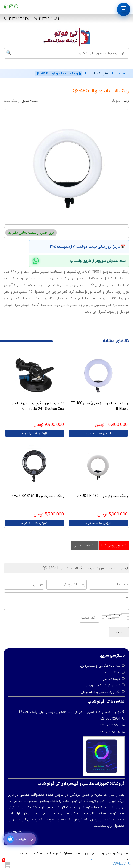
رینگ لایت (99, 73)
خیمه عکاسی (111, 679)
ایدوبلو (116, 101)
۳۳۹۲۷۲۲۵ (19, 18)
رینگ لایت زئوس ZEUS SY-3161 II (38, 496)
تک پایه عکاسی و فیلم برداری (100, 692)
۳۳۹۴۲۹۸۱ (49, 18)
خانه (121, 73)
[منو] (124, 9)
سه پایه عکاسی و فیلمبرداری (100, 666)
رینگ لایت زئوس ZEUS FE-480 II (102, 496)
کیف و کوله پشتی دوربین (102, 685)
